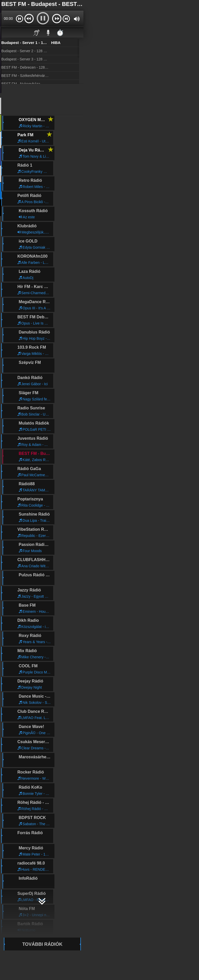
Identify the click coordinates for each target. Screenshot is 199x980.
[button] (19, 19)
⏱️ (60, 33)
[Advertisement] (42, 100)
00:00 (8, 19)
